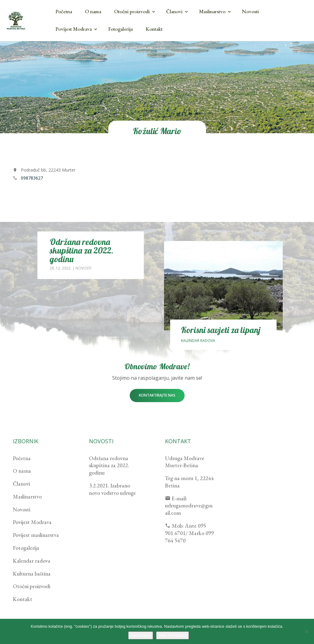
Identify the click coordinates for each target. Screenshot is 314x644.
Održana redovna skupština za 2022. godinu (82, 250)
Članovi (174, 11)
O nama (93, 11)
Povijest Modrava (74, 29)
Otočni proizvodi (132, 11)
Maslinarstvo (212, 11)
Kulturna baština (32, 574)
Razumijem (141, 635)
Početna (64, 11)
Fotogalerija (121, 29)
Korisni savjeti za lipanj (221, 330)
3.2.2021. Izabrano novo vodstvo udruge (112, 489)
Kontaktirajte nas (157, 395)
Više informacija (173, 635)
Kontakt (154, 29)
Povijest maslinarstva (36, 535)
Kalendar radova (198, 341)
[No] (306, 631)
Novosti (250, 11)
